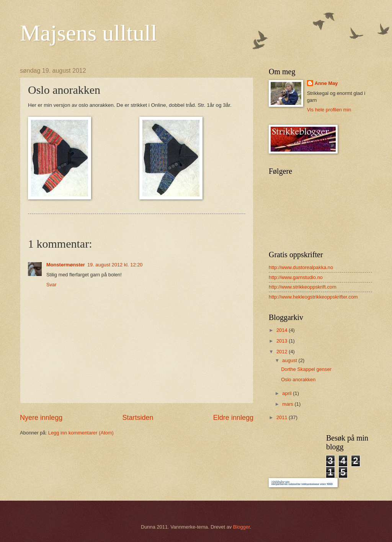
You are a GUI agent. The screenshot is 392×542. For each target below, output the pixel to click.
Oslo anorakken (298, 380)
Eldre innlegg (233, 418)
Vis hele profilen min (329, 110)
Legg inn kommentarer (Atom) (81, 433)
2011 (283, 417)
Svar (51, 285)
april (287, 393)
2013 (283, 341)
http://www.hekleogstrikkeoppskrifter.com (313, 297)
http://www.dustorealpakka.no (301, 267)
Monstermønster (66, 265)
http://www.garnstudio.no (296, 277)
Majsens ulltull (88, 33)
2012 (283, 352)
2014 (283, 330)
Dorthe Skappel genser (306, 369)
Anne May (326, 83)
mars (288, 404)
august (290, 360)
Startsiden (138, 418)
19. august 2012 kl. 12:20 (115, 265)
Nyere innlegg (41, 418)
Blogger (242, 527)
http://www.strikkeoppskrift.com (303, 287)
